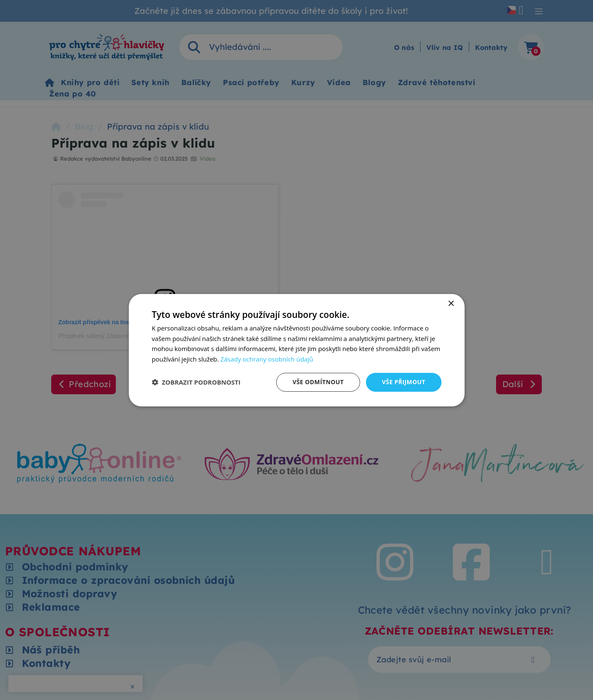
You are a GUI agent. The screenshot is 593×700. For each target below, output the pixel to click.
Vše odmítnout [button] (318, 382)
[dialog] (297, 350)
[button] (196, 382)
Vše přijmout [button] (404, 382)
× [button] (451, 303)
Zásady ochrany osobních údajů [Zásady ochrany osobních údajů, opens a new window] (267, 359)
